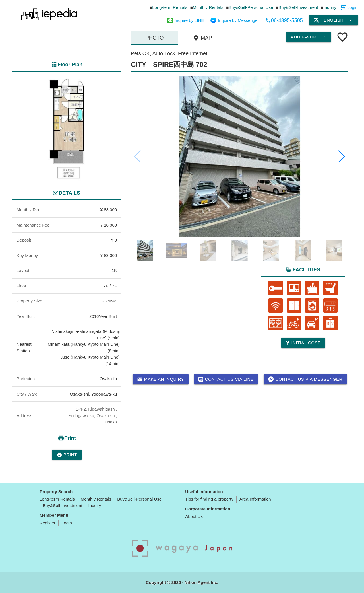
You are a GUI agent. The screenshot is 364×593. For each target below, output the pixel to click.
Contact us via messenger (305, 379)
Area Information (255, 499)
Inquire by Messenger (235, 20)
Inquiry (330, 7)
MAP (202, 38)
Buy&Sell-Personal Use (251, 7)
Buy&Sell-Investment (298, 7)
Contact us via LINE (226, 379)
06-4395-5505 (284, 20)
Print (67, 455)
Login (352, 7)
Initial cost (303, 343)
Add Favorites (309, 37)
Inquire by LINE (186, 20)
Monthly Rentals (208, 7)
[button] (342, 157)
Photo (155, 38)
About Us (194, 516)
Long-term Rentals (170, 7)
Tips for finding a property (209, 499)
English (333, 20)
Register (47, 523)
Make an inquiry (161, 379)
